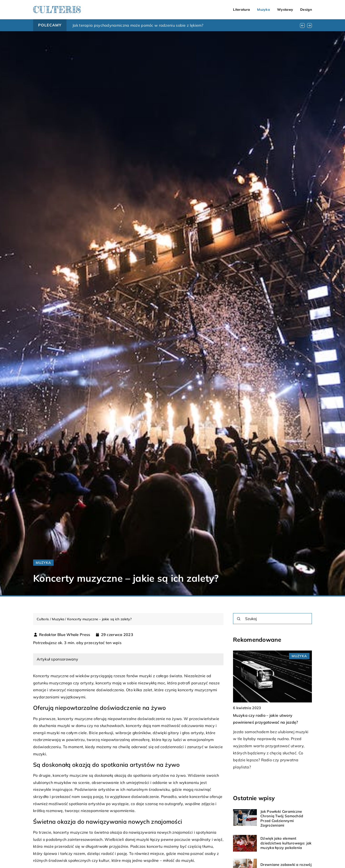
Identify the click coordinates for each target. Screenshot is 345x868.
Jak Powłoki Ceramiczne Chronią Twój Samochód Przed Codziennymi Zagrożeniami (282, 818)
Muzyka (264, 10)
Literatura (241, 10)
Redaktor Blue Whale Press (65, 635)
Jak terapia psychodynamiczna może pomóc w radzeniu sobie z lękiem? (138, 25)
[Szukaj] (239, 619)
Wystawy (285, 10)
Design (306, 10)
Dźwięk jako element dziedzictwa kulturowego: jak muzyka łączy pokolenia (286, 843)
